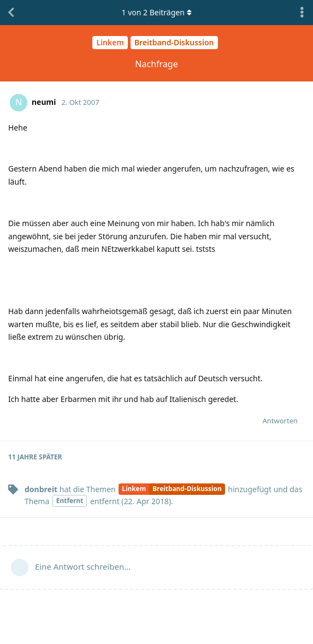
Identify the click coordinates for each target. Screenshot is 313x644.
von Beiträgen (156, 12)
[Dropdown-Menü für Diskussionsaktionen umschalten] (302, 13)
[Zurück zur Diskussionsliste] (11, 13)
